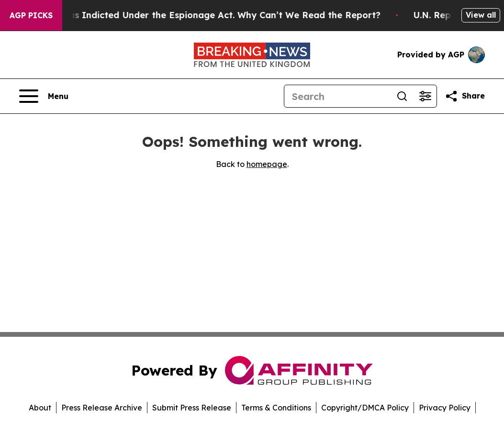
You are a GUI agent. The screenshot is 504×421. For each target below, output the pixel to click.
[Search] (337, 96)
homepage (267, 164)
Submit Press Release (192, 408)
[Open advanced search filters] (425, 96)
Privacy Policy (445, 408)
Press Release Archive (102, 408)
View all (481, 15)
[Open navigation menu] (44, 96)
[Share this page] (465, 96)
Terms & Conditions (276, 408)
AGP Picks (31, 15)
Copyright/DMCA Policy (365, 408)
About (40, 408)
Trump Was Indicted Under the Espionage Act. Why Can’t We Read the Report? (208, 15)
